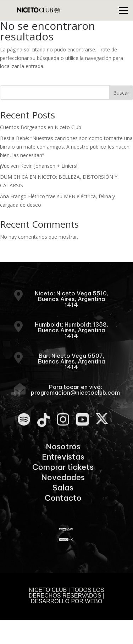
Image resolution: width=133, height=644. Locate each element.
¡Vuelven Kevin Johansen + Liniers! (39, 166)
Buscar (121, 93)
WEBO (94, 601)
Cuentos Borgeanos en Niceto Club (41, 127)
